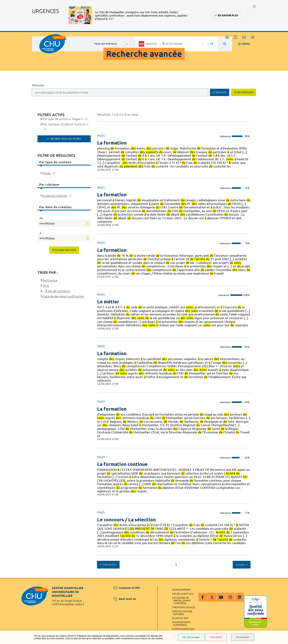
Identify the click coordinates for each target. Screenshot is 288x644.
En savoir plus (228, 15)
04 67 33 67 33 (125, 599)
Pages (47, 173)
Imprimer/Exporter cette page (227, 38)
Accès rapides (173, 44)
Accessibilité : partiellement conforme (182, 600)
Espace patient (182, 590)
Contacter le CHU (127, 588)
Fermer (254, 7)
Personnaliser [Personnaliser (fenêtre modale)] (243, 637)
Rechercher (245, 92)
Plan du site (181, 618)
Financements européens (182, 624)
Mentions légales (184, 607)
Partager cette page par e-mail (244, 38)
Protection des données (183, 613)
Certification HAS (184, 629)
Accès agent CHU (183, 594)
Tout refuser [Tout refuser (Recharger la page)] (216, 637)
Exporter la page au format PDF (236, 38)
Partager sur (252, 38)
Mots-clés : (38, 85)
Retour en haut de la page (282, 585)
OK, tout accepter (191, 637)
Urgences (148, 44)
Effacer (221, 92)
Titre (46, 286)
